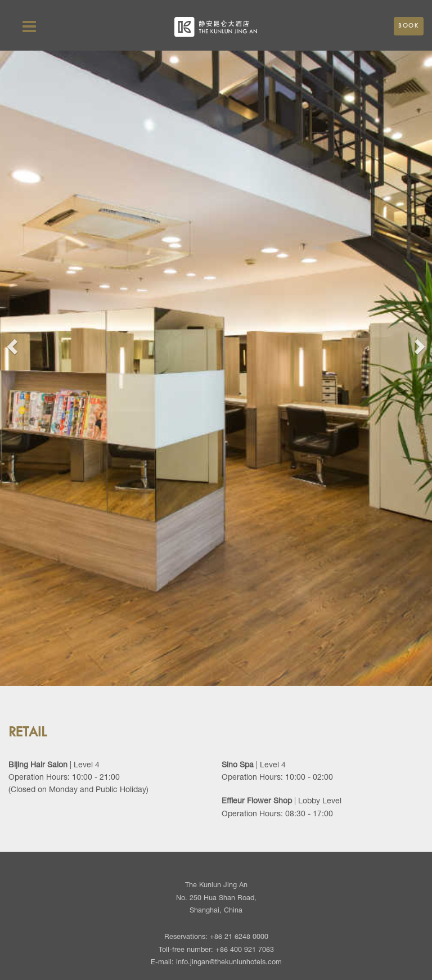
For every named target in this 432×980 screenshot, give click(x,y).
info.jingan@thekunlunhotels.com (229, 963)
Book (409, 26)
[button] (11, 343)
